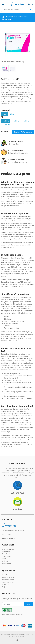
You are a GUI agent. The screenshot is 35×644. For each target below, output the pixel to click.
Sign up (28, 604)
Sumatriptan (7, 19)
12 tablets (15, 121)
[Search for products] (15, 10)
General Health (12, 17)
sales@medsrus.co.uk (9, 538)
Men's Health (6, 554)
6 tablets (6, 121)
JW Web (20, 640)
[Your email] (13, 604)
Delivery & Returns (8, 577)
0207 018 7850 (7, 534)
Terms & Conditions (8, 582)
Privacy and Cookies (8, 580)
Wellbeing (5, 561)
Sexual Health (6, 556)
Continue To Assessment (23, 132)
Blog (4, 587)
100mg (12, 114)
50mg (5, 114)
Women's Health (7, 563)
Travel (4, 559)
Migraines (23, 17)
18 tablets (25, 121)
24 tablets (6, 125)
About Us (5, 575)
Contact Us (6, 584)
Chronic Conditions (8, 549)
